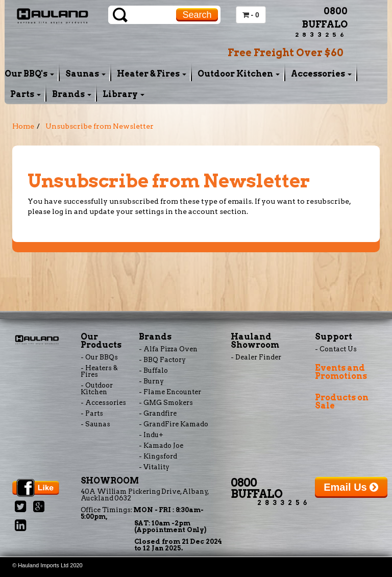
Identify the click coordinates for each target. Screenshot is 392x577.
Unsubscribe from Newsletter (100, 126)
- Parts (92, 413)
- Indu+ (151, 435)
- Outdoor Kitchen (97, 389)
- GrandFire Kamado (174, 424)
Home (23, 126)
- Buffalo (153, 370)
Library (124, 94)
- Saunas (95, 424)
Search (197, 15)
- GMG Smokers (166, 403)
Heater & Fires (152, 74)
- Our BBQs (99, 357)
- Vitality (154, 467)
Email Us (351, 487)
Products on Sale (342, 402)
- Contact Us (336, 349)
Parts (26, 94)
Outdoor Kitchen (239, 74)
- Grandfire (158, 413)
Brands (72, 94)
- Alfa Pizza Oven (168, 349)
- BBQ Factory (162, 360)
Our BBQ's (29, 74)
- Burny (151, 381)
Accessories (321, 74)
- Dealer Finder (256, 357)
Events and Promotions (341, 372)
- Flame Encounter (170, 392)
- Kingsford (158, 456)
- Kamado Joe (161, 446)
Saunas (85, 74)
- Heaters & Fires (99, 371)
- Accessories (103, 403)
